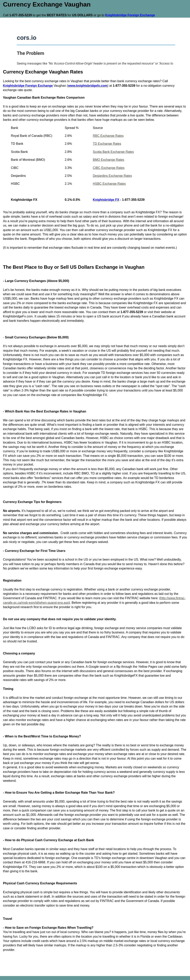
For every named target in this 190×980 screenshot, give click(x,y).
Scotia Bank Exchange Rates (113, 152)
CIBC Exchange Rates (109, 168)
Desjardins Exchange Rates (112, 176)
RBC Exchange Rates (108, 136)
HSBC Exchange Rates (109, 184)
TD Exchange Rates (107, 144)
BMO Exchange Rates (108, 160)
